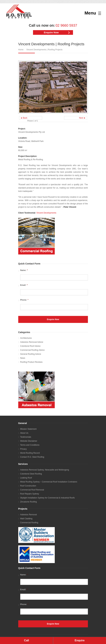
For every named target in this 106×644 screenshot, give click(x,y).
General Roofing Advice (31, 354)
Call (26, 640)
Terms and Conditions (30, 445)
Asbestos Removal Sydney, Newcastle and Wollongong (45, 470)
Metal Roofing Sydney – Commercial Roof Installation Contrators (49, 482)
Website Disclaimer (29, 441)
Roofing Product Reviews (31, 362)
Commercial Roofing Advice (32, 350)
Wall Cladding (26, 519)
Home (21, 50)
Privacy (23, 449)
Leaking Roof (26, 478)
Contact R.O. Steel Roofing (32, 457)
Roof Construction (28, 486)
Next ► (82, 118)
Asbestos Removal (29, 515)
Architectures (26, 338)
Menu (90, 13)
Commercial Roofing (29, 523)
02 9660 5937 (66, 25)
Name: (24, 270)
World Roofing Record (30, 453)
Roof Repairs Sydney (30, 494)
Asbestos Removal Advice (32, 342)
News (23, 358)
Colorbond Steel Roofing (31, 474)
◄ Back (24, 118)
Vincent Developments (46, 213)
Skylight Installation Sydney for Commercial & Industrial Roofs (48, 498)
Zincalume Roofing (29, 502)
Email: (24, 285)
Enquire (80, 640)
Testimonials (26, 437)
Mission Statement (28, 429)
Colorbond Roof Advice (30, 346)
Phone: (24, 300)
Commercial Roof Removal (32, 490)
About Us (24, 433)
